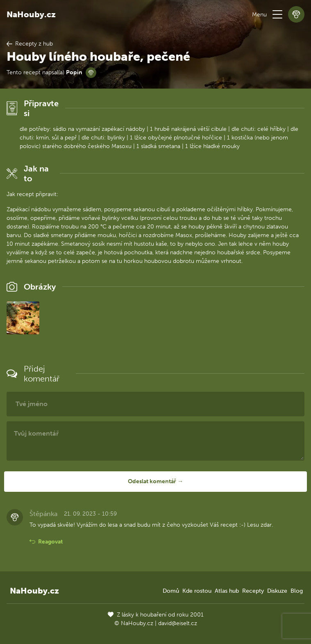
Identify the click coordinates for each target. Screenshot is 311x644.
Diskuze (277, 591)
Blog (297, 591)
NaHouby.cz (31, 14)
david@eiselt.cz (178, 623)
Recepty (253, 591)
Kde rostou (197, 591)
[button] (277, 14)
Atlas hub (227, 591)
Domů (171, 591)
